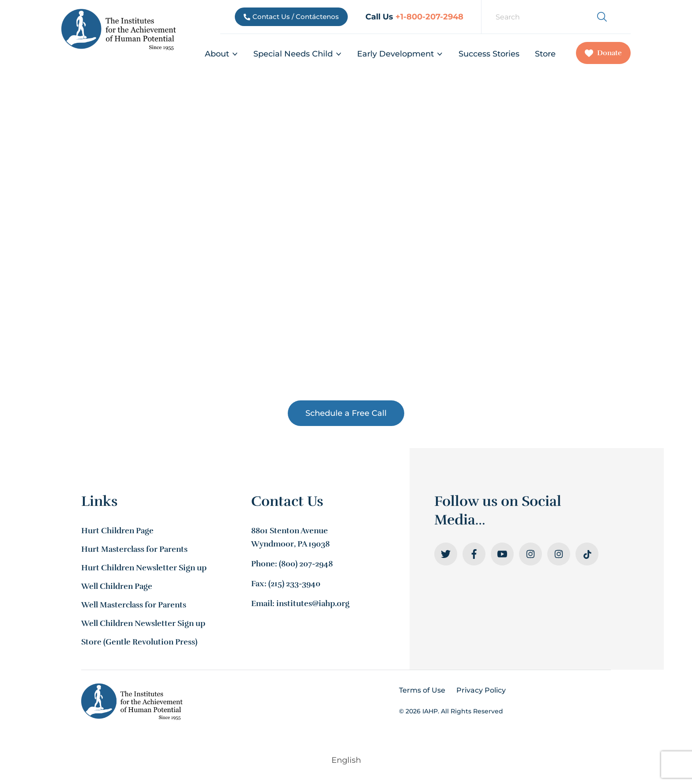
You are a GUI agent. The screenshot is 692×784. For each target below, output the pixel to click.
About (221, 54)
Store (545, 54)
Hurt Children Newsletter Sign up (144, 568)
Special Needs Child (297, 54)
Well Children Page (117, 586)
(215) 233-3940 (294, 584)
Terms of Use (422, 690)
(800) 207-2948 (306, 564)
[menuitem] (623, 10)
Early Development (400, 54)
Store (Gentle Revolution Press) (139, 642)
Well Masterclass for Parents (134, 605)
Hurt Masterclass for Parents (134, 549)
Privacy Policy (481, 690)
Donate (603, 53)
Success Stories (489, 54)
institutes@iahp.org (313, 603)
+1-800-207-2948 (429, 17)
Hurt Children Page (117, 531)
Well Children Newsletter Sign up (143, 623)
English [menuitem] (346, 761)
